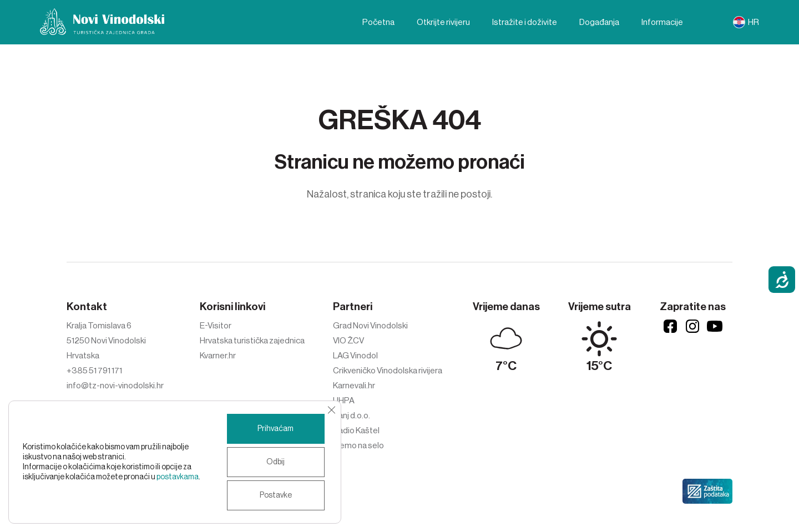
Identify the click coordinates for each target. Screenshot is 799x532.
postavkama (178, 477)
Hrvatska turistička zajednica (252, 341)
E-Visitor (216, 326)
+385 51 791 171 (94, 371)
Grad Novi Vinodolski (370, 326)
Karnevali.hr (354, 386)
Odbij (275, 462)
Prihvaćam (275, 429)
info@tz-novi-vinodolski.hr (115, 386)
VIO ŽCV (348, 341)
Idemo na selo (358, 445)
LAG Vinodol (355, 356)
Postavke (276, 495)
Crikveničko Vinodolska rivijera (388, 371)
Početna (378, 22)
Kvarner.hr (218, 356)
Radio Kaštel (356, 430)
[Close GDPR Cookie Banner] (331, 410)
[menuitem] (746, 22)
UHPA (344, 401)
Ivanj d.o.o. (352, 416)
